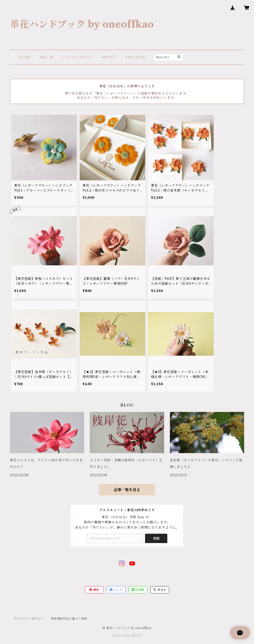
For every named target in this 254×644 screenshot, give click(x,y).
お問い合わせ (135, 57)
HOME (25, 57)
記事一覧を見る (127, 490)
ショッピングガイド (77, 57)
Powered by (127, 635)
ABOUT (109, 57)
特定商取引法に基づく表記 (69, 619)
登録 (156, 538)
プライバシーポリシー (29, 619)
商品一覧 (47, 57)
